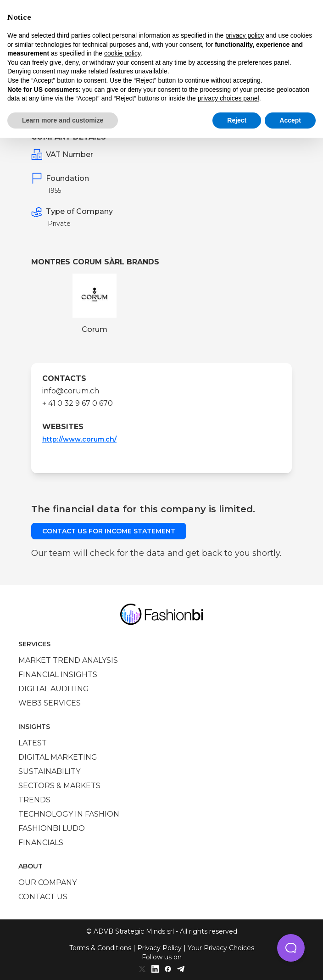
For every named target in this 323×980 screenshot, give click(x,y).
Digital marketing (58, 757)
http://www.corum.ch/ (79, 439)
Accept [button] (290, 120)
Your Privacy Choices (221, 948)
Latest (33, 743)
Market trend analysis (68, 660)
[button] (291, 948)
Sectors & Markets (59, 786)
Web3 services (50, 703)
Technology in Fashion (69, 814)
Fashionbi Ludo (52, 828)
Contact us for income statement (109, 531)
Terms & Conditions (100, 948)
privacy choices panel (228, 98)
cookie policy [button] (122, 53)
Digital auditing (54, 689)
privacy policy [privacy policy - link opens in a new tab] (245, 35)
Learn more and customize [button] (63, 120)
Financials (41, 843)
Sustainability (49, 771)
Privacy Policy (159, 948)
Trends (34, 800)
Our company (47, 882)
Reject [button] (237, 120)
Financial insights (58, 675)
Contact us (43, 897)
